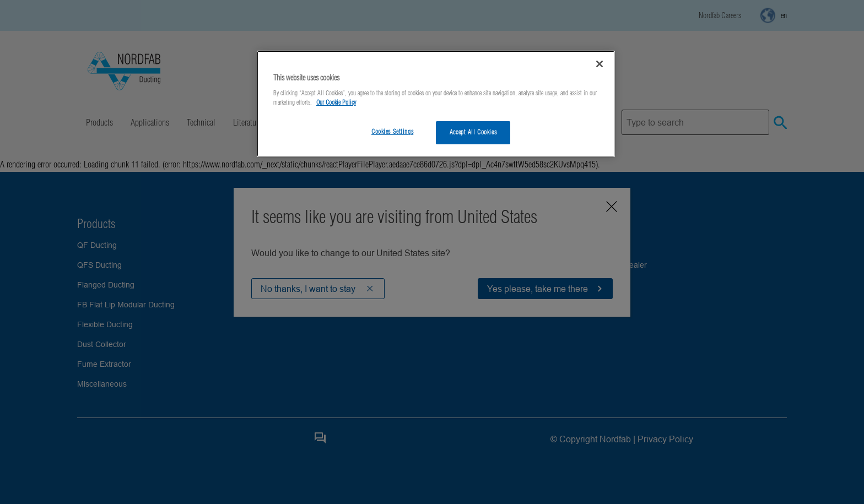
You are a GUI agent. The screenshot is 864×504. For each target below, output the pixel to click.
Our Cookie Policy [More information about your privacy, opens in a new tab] (336, 102)
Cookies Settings (392, 132)
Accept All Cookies (473, 132)
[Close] (600, 64)
